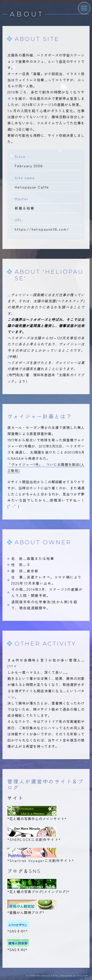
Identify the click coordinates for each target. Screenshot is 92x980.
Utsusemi (83, 975)
